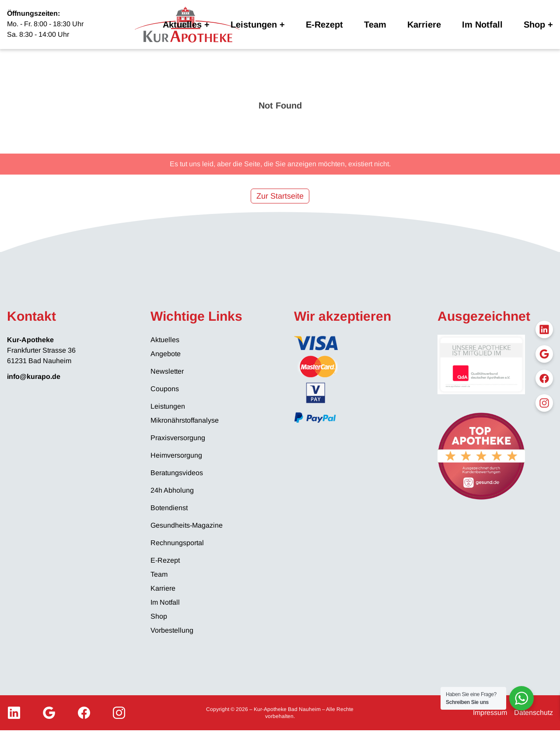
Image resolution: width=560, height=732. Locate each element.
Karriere (424, 25)
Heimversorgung (176, 455)
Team (375, 25)
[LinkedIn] (14, 713)
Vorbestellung (172, 630)
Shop (534, 25)
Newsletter (167, 371)
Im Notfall (482, 25)
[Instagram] (119, 713)
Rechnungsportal (177, 543)
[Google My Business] (49, 713)
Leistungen (254, 25)
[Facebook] (84, 713)
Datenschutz (534, 713)
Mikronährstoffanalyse (185, 420)
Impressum (490, 713)
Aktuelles (182, 25)
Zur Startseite (280, 196)
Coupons (165, 389)
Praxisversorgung (178, 438)
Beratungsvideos (177, 473)
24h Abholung (172, 490)
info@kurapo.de (34, 377)
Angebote (166, 354)
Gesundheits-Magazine (187, 525)
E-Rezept (324, 25)
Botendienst (169, 508)
